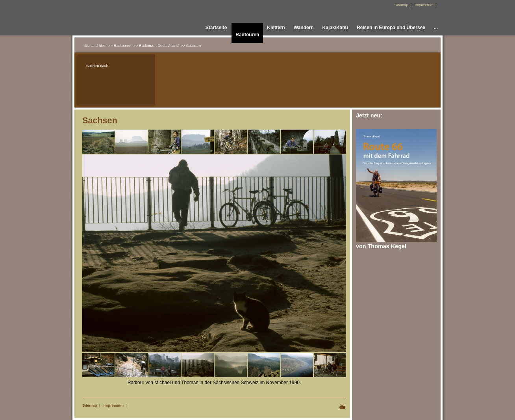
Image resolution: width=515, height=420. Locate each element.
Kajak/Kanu (335, 28)
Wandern (304, 28)
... (436, 28)
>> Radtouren (120, 46)
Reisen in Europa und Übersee (391, 28)
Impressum (114, 405)
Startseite (216, 28)
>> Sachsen (191, 46)
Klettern (276, 28)
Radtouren (247, 35)
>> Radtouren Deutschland (156, 46)
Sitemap (90, 405)
